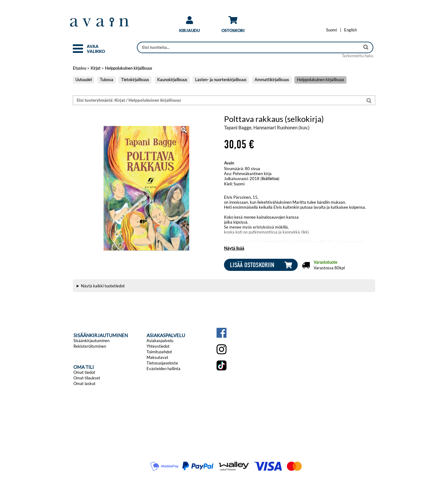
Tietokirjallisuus (135, 80)
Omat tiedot (84, 372)
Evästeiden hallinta (163, 369)
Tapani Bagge (238, 128)
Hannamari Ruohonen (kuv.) (281, 128)
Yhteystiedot (158, 346)
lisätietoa (270, 179)
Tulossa (107, 80)
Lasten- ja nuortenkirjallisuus (221, 80)
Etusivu (79, 68)
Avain (229, 163)
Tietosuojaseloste (162, 363)
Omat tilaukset (87, 378)
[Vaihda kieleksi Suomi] (331, 30)
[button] (78, 51)
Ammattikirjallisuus (272, 80)
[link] (189, 27)
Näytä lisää (234, 248)
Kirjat (96, 68)
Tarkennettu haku (358, 56)
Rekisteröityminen (90, 346)
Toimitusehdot (159, 352)
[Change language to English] (350, 30)
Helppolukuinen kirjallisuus (128, 68)
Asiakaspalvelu (160, 341)
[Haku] (249, 47)
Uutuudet (84, 80)
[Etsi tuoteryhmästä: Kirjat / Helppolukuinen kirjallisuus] (218, 100)
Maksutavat (157, 357)
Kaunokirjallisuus (172, 80)
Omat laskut (84, 383)
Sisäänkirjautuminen (91, 341)
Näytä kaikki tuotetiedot (103, 286)
